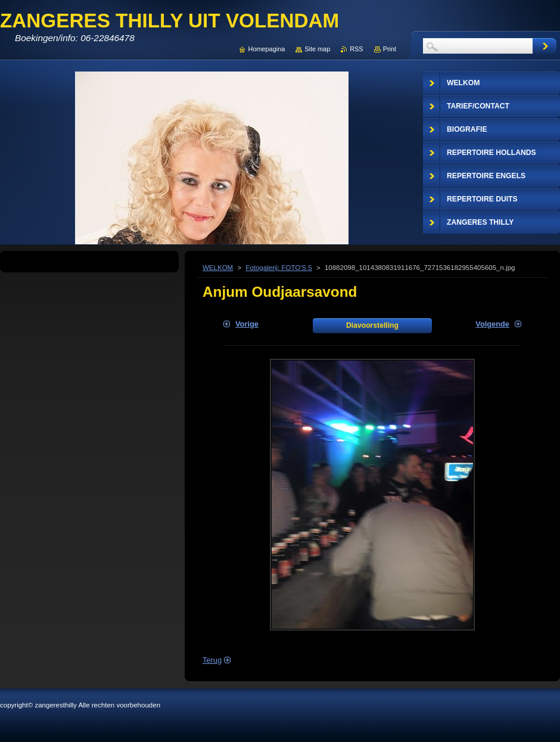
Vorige (247, 324)
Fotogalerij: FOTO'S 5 (279, 268)
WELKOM (218, 268)
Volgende (492, 324)
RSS (356, 49)
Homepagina (267, 49)
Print (390, 49)
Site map (317, 49)
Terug (212, 660)
